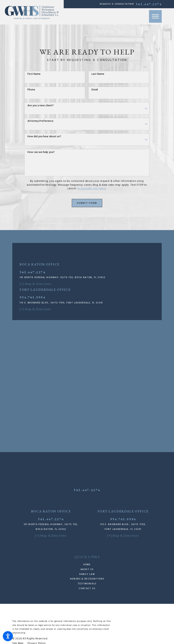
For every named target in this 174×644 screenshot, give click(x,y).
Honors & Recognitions (87, 579)
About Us (87, 569)
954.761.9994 (32, 297)
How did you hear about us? (44, 137)
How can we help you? (41, 152)
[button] (8, 636)
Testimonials (87, 584)
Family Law (87, 574)
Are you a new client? (41, 106)
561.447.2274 (149, 4)
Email (95, 90)
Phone (31, 90)
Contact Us (87, 589)
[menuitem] (87, 565)
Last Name (98, 74)
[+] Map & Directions (35, 284)
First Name (34, 74)
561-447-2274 (87, 490)
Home (87, 565)
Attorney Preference (40, 121)
